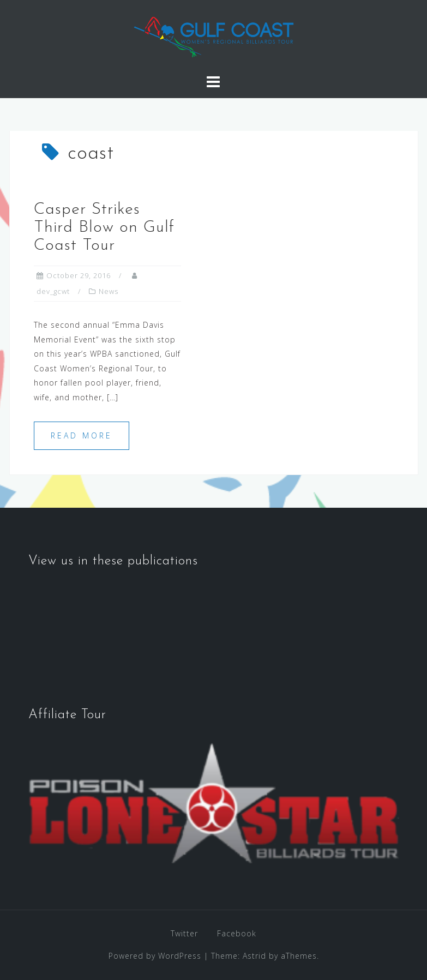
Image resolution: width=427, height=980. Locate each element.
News (109, 291)
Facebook (237, 933)
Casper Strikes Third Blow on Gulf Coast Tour (104, 228)
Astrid (254, 956)
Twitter (184, 933)
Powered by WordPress (155, 956)
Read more (82, 435)
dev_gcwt (53, 291)
